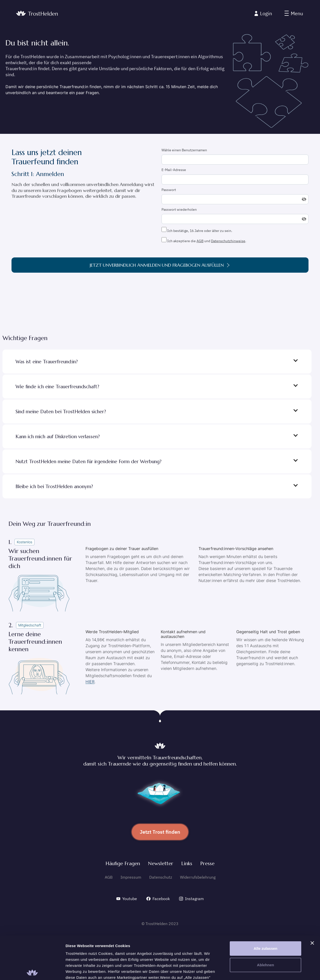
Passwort (169, 190)
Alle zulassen (265, 904)
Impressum (131, 877)
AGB (200, 241)
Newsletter (161, 864)
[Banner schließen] (312, 898)
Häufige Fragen (123, 864)
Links (187, 864)
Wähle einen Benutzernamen (184, 150)
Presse (207, 864)
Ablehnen (265, 920)
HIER (90, 682)
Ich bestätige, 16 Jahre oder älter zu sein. (197, 230)
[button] (294, 13)
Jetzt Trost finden (160, 832)
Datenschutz (161, 877)
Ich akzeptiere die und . (204, 240)
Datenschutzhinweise (228, 241)
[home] (37, 14)
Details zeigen (266, 970)
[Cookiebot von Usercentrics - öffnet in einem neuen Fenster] (32, 970)
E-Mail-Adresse (174, 170)
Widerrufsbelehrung (198, 877)
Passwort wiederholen (179, 209)
